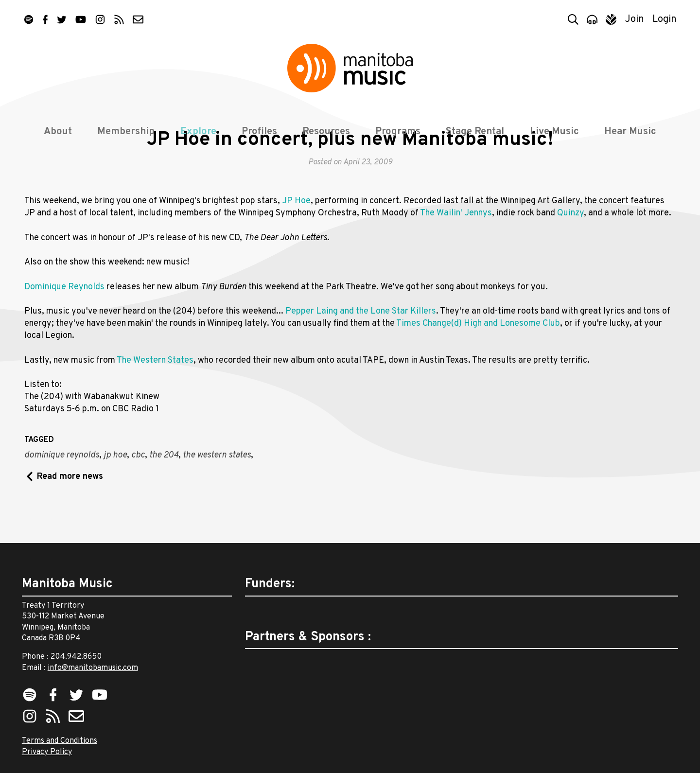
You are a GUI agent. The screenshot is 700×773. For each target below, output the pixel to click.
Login (665, 19)
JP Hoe (296, 236)
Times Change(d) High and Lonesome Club (478, 358)
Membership (126, 132)
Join (635, 19)
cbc (138, 490)
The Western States (155, 395)
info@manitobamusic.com (93, 668)
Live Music (554, 132)
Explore (198, 132)
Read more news (70, 511)
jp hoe (115, 490)
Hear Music (630, 132)
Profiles (259, 132)
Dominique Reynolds (64, 321)
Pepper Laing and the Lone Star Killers (361, 345)
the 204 (164, 490)
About (58, 132)
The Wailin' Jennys (456, 248)
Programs (398, 132)
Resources (326, 132)
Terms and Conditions (60, 741)
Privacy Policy (47, 752)
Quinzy (570, 248)
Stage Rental (475, 132)
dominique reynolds (62, 490)
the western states (217, 490)
